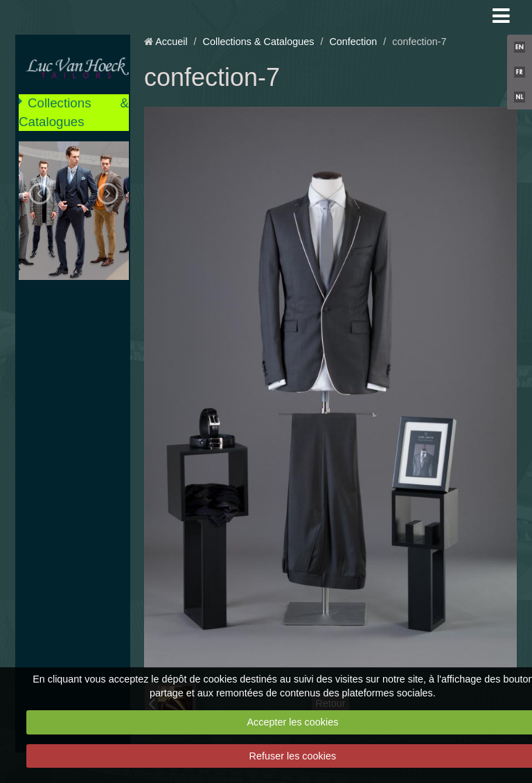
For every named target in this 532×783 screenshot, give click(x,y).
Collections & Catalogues (74, 112)
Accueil (171, 42)
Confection (353, 42)
